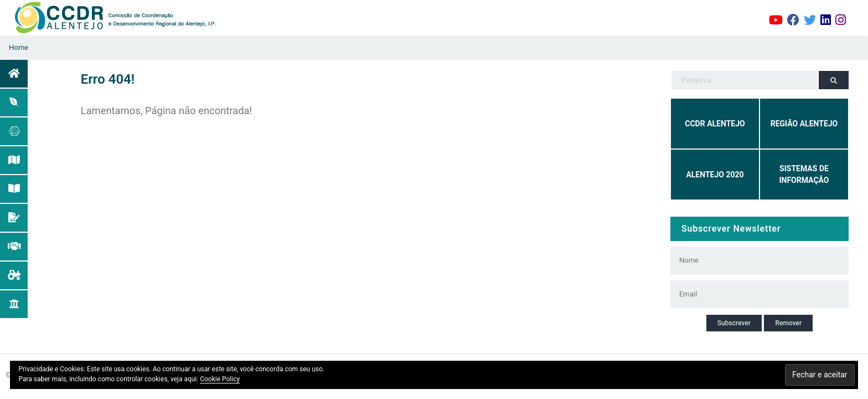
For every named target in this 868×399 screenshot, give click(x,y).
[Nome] (752, 260)
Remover (788, 323)
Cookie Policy (220, 379)
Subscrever (734, 323)
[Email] (752, 294)
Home (19, 47)
